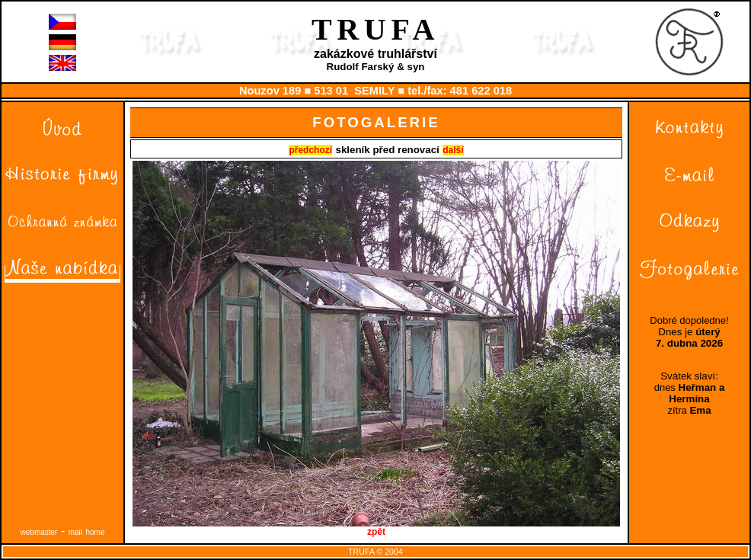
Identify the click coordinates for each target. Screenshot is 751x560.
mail (75, 532)
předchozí (310, 150)
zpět (376, 528)
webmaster (39, 532)
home (95, 532)
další (453, 150)
